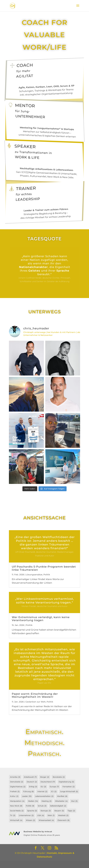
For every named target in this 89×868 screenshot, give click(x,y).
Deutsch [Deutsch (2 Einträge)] (32, 782)
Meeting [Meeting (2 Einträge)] (47, 801)
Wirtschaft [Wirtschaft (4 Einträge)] (16, 820)
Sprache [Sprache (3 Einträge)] (32, 811)
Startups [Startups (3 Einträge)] (46, 811)
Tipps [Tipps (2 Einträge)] (71, 811)
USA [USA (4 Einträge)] (41, 815)
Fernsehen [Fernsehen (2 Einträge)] (69, 787)
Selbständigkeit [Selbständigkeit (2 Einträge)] (58, 806)
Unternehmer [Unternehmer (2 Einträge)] (26, 815)
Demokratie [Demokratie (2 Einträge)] (17, 782)
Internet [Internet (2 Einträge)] (42, 792)
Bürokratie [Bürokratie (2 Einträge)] (59, 777)
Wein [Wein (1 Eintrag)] (51, 815)
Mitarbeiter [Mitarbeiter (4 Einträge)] (61, 801)
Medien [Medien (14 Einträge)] (33, 801)
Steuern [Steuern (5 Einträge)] (59, 811)
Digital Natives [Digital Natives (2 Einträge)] (18, 787)
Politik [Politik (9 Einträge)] (30, 806)
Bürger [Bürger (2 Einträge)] (45, 777)
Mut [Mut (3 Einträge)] (74, 801)
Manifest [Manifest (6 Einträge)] (62, 796)
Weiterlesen (44, 269)
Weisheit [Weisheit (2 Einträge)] (63, 815)
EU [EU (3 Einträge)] (43, 787)
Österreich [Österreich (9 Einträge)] (63, 820)
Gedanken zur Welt (36, 702)
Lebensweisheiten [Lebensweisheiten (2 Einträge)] (44, 796)
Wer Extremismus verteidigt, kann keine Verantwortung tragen (41, 619)
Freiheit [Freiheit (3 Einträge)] (15, 792)
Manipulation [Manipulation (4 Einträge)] (17, 801)
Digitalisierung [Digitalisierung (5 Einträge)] (66, 782)
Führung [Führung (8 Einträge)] (28, 792)
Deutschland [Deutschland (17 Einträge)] (48, 782)
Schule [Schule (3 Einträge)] (42, 806)
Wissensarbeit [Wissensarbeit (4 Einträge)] (46, 820)
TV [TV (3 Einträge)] (13, 815)
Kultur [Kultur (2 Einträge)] (14, 796)
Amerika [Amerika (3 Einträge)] (15, 777)
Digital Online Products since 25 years (42, 835)
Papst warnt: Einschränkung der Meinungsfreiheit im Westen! (35, 695)
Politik (47, 575)
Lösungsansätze (34, 575)
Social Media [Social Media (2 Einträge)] (17, 811)
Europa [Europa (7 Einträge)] (54, 787)
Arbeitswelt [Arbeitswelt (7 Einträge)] (30, 777)
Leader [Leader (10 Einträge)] (27, 796)
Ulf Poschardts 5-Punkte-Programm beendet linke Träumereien (44, 568)
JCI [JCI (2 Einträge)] (54, 792)
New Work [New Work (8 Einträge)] (16, 806)
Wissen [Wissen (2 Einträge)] (30, 820)
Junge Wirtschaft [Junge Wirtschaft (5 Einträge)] (69, 792)
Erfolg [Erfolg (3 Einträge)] (33, 787)
